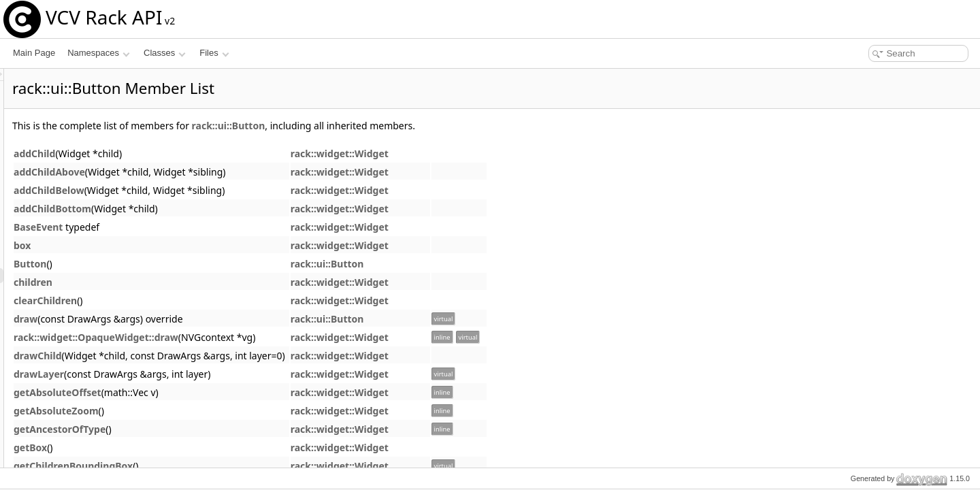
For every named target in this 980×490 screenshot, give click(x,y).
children (203, 282)
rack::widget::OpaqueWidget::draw (266, 337)
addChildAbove (219, 172)
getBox (200, 447)
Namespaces (98, 53)
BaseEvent (208, 227)
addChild (205, 153)
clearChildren (215, 300)
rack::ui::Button (399, 126)
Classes (165, 53)
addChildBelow (219, 190)
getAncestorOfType (230, 429)
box (192, 245)
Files (214, 53)
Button (200, 264)
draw (196, 319)
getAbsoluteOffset (228, 392)
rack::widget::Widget (510, 153)
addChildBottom (223, 209)
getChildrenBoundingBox (243, 466)
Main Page (34, 53)
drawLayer (209, 374)
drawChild (208, 356)
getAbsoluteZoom (226, 411)
